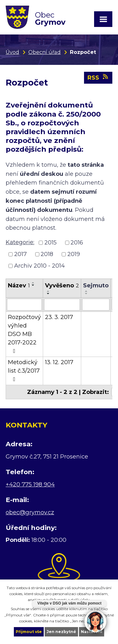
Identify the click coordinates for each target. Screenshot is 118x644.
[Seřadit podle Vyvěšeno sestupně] (48, 294)
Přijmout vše (29, 632)
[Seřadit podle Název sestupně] (33, 285)
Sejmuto (96, 285)
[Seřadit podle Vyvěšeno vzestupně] (48, 291)
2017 (20, 254)
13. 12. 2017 (59, 362)
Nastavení (92, 632)
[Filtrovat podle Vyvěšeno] (62, 305)
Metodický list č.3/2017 (24, 370)
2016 (77, 243)
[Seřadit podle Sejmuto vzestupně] (87, 291)
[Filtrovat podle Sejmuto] (96, 305)
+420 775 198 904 (30, 484)
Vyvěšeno (62, 285)
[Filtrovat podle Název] (24, 305)
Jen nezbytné (61, 632)
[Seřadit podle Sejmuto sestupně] (87, 294)
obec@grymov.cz (30, 512)
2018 (47, 254)
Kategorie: (20, 242)
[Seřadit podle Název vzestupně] (33, 283)
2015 (51, 243)
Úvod (12, 52)
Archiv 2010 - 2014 (39, 266)
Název (19, 285)
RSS (98, 77)
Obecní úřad (45, 52)
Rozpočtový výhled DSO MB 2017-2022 (24, 334)
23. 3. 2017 (59, 317)
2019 (74, 254)
